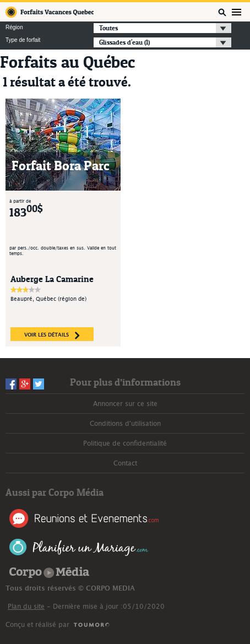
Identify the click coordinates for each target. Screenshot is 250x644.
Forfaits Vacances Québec (50, 12)
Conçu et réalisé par (37, 625)
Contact (125, 463)
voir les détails (52, 335)
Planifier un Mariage (79, 547)
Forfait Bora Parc (61, 166)
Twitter (39, 384)
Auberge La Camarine (52, 279)
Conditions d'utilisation (125, 424)
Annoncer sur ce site (125, 404)
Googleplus (25, 384)
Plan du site (26, 607)
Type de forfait (23, 40)
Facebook (11, 384)
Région (14, 28)
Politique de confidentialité (125, 443)
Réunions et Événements (84, 518)
